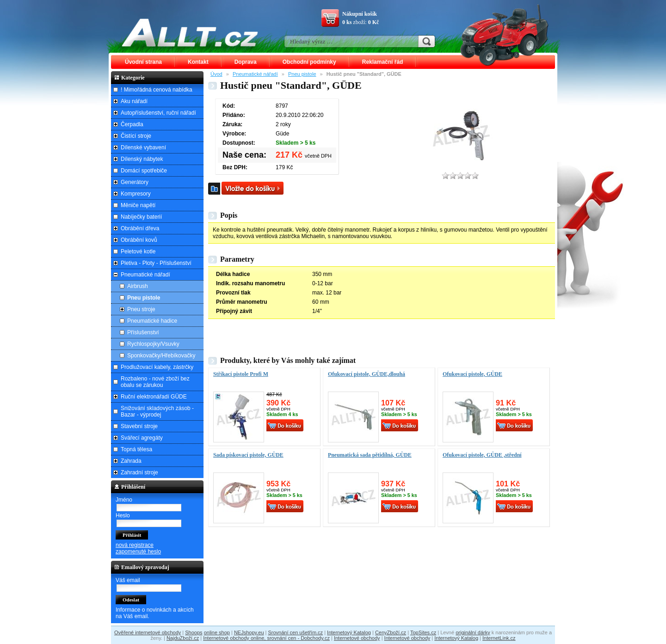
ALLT (190, 32)
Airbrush (138, 286)
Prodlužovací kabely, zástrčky (157, 367)
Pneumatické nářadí (255, 74)
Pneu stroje (141, 309)
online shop (217, 632)
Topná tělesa (136, 449)
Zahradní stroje (139, 472)
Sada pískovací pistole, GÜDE (248, 455)
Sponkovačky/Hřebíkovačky (161, 356)
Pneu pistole (302, 74)
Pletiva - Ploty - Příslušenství (156, 263)
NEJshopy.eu (249, 632)
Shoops (194, 632)
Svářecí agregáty (142, 438)
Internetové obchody (357, 638)
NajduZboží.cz (183, 638)
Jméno (124, 500)
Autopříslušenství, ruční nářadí (158, 113)
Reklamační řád (383, 62)
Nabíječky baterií (141, 217)
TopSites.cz (423, 632)
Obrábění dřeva (140, 228)
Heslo (123, 515)
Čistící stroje (136, 136)
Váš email (128, 580)
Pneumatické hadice (152, 321)
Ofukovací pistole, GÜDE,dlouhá (367, 374)
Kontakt (198, 62)
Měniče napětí (138, 205)
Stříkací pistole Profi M (241, 374)
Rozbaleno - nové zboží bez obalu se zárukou (155, 382)
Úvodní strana (143, 62)
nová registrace (135, 545)
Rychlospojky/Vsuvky (153, 344)
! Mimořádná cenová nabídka (157, 90)
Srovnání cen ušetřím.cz (296, 632)
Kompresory (136, 194)
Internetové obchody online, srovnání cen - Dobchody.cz (266, 638)
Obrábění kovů (139, 240)
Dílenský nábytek (142, 159)
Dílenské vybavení (143, 147)
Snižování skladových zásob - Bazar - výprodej (157, 411)
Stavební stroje (139, 426)
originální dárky (473, 632)
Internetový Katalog (349, 632)
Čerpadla (132, 124)
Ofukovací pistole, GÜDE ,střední (482, 455)
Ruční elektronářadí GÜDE (154, 397)
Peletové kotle (138, 251)
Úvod (216, 74)
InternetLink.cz (499, 638)
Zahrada (131, 461)
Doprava (246, 62)
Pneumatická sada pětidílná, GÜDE (370, 455)
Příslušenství (143, 332)
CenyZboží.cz (391, 632)
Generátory (135, 182)
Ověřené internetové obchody (148, 632)
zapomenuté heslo (138, 552)
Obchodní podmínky (309, 62)
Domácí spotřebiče (144, 171)
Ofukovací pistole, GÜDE (472, 374)
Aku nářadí (134, 101)
